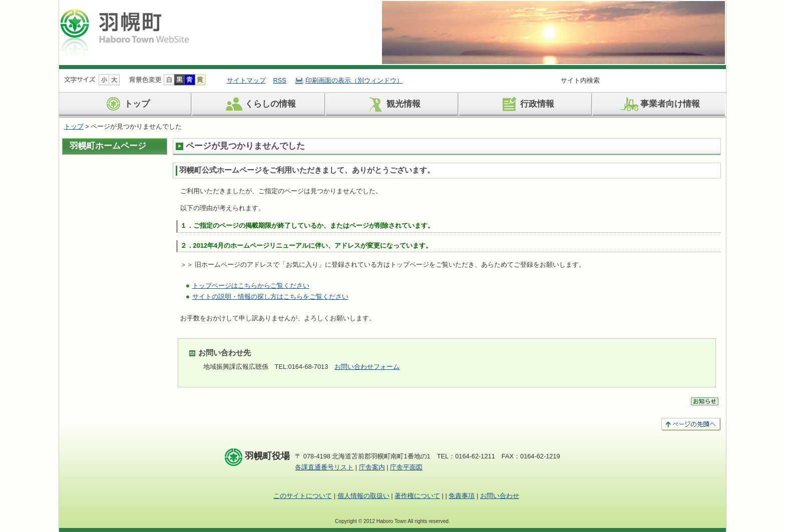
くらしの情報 (259, 104)
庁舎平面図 (406, 467)
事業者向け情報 (659, 104)
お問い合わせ (500, 496)
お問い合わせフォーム (367, 367)
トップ (126, 104)
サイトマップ (246, 80)
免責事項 (462, 496)
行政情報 (526, 104)
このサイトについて (303, 496)
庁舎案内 (372, 467)
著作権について (417, 496)
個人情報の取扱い (363, 496)
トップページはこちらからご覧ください (251, 286)
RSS (280, 80)
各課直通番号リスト (324, 467)
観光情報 (392, 104)
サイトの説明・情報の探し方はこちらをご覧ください (270, 297)
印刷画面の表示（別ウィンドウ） (354, 80)
